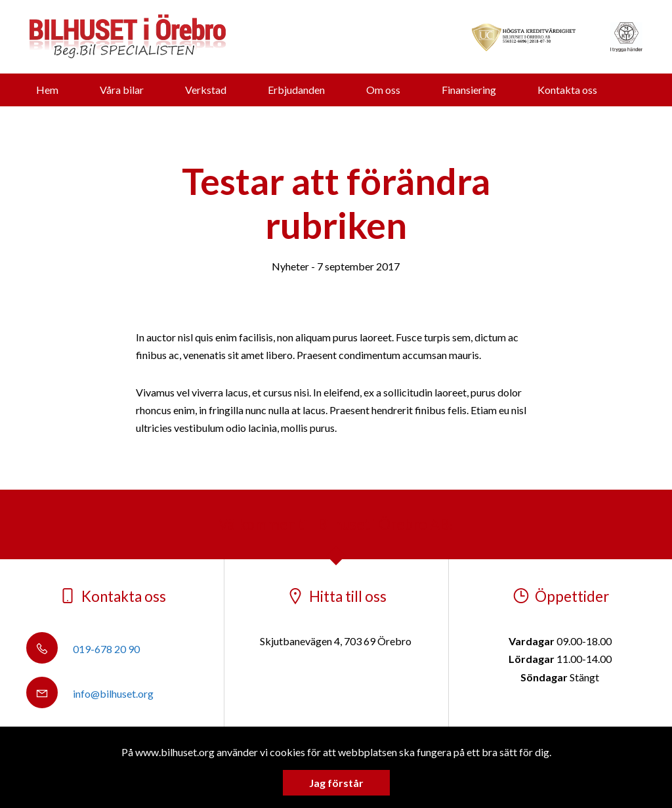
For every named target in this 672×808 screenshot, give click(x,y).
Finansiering (469, 90)
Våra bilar (122, 90)
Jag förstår (336, 783)
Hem (47, 90)
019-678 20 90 (83, 649)
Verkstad (206, 90)
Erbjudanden (296, 90)
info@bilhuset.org (90, 693)
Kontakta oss (567, 90)
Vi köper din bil (316, 122)
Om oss (383, 90)
